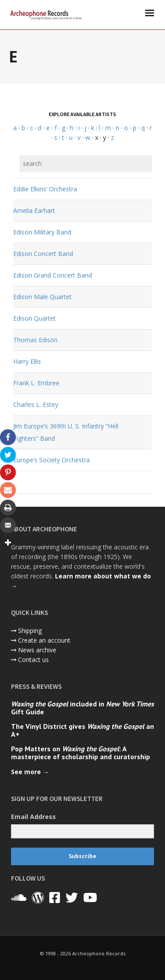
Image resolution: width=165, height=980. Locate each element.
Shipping (30, 631)
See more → (30, 772)
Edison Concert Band (43, 254)
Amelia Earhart (34, 210)
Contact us (33, 660)
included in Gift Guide (82, 708)
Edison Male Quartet (42, 297)
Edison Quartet (35, 318)
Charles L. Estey (36, 404)
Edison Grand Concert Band (53, 275)
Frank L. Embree (36, 383)
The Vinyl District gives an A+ (82, 730)
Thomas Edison (35, 340)
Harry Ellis (27, 361)
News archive (37, 650)
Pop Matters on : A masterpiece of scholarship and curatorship (81, 753)
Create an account (44, 640)
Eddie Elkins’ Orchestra (45, 189)
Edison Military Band (42, 232)
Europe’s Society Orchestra (51, 460)
